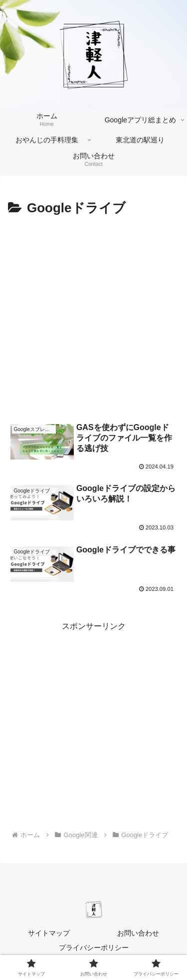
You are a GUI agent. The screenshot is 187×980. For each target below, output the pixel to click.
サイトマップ (49, 933)
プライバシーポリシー (94, 948)
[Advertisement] (93, 318)
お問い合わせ (138, 933)
